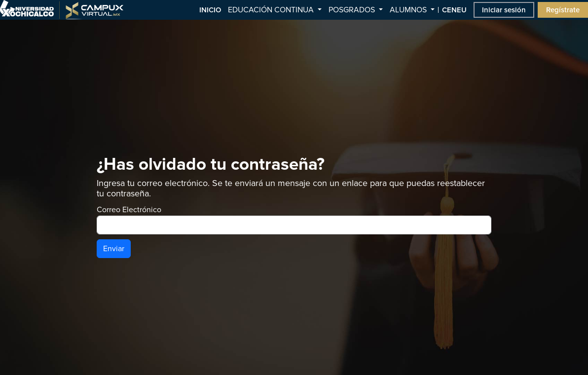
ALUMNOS (409, 10)
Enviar (114, 249)
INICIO (210, 10)
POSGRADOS (353, 10)
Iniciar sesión (504, 10)
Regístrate (563, 10)
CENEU (454, 10)
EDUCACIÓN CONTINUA (272, 10)
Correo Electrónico (129, 210)
